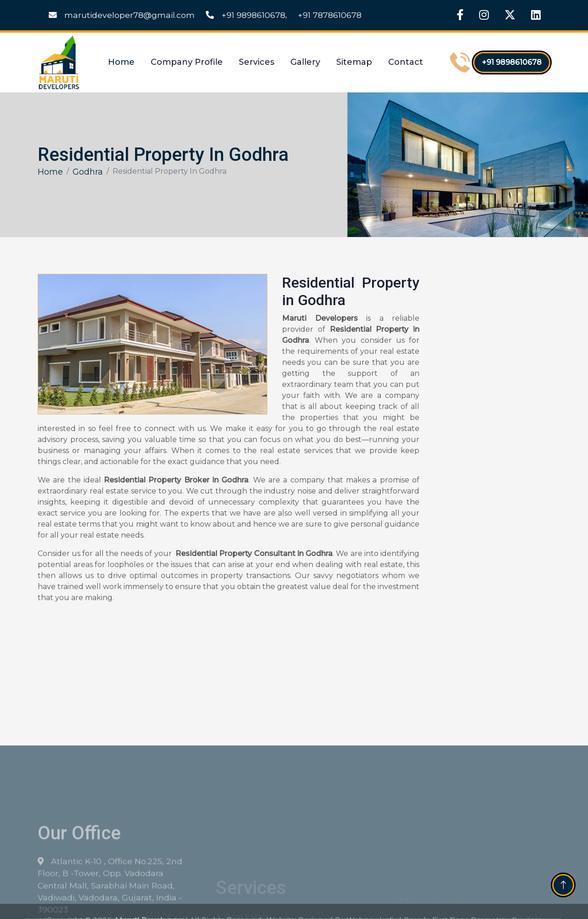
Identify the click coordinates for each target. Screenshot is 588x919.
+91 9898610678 (246, 15)
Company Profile (187, 62)
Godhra (88, 172)
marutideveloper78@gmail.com (122, 15)
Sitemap (354, 62)
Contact (406, 62)
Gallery (305, 62)
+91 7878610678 (330, 15)
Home (121, 62)
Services (257, 62)
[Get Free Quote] (490, 423)
